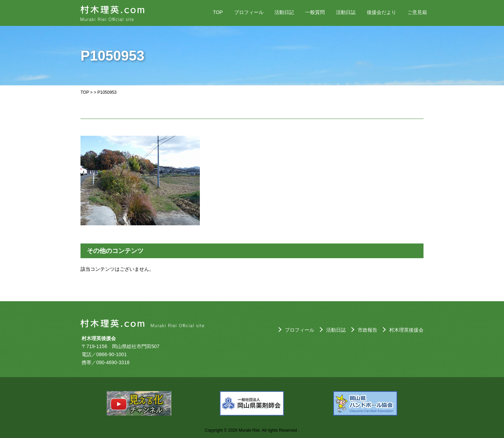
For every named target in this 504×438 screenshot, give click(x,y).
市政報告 (367, 330)
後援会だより (381, 12)
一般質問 (315, 12)
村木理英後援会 (406, 330)
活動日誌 (346, 12)
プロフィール (249, 12)
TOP (218, 12)
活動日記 (284, 12)
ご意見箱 (417, 12)
